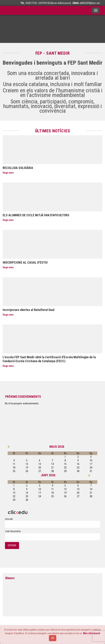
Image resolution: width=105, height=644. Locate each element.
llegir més (8, 173)
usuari (9, 519)
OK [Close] (53, 638)
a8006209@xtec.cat (90, 3)
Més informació (92, 633)
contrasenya (13, 531)
